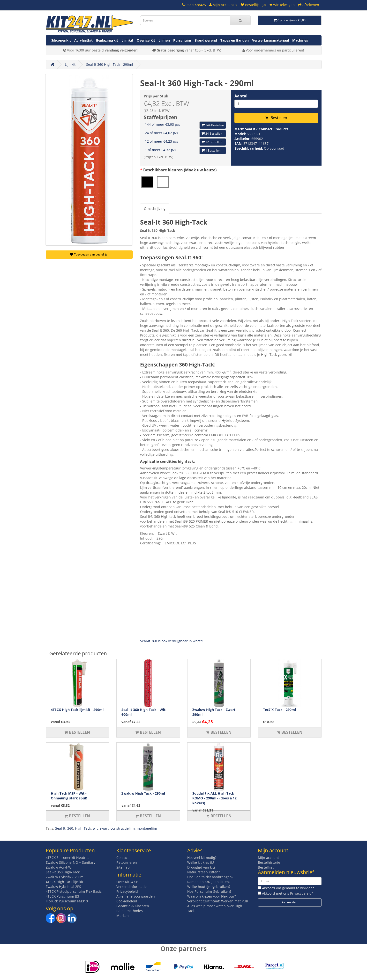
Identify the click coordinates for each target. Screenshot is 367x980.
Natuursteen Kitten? (204, 872)
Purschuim (182, 40)
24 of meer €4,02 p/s (161, 133)
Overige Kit (146, 40)
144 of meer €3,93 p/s (162, 124)
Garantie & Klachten (133, 906)
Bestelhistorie (269, 862)
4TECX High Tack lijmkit (64, 882)
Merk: (240, 129)
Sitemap (123, 867)
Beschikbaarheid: (249, 148)
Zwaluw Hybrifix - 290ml (65, 877)
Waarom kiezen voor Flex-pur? (212, 896)
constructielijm (123, 828)
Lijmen (164, 40)
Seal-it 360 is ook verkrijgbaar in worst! (171, 641)
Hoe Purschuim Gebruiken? (209, 891)
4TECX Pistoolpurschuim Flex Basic (74, 891)
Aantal (241, 96)
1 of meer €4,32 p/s (161, 150)
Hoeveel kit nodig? (202, 858)
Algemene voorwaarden (136, 896)
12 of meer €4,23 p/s (161, 141)
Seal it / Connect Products (267, 129)
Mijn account (268, 858)
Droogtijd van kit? (201, 867)
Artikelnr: (243, 139)
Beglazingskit (107, 40)
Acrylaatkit (83, 40)
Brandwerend (206, 40)
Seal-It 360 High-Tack (63, 872)
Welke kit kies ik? (201, 862)
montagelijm (147, 828)
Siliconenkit (61, 40)
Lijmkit (127, 40)
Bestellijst (266, 867)
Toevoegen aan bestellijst (89, 254)
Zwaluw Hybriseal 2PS (63, 887)
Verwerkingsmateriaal (270, 40)
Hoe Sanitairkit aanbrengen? (210, 877)
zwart (104, 828)
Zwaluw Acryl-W (59, 867)
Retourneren (127, 862)
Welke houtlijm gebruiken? (209, 887)
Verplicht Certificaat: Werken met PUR (218, 901)
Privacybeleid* (302, 893)
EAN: (239, 143)
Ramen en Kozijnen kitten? (209, 882)
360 (70, 828)
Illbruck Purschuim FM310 (67, 901)
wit (95, 828)
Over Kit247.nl (128, 882)
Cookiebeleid (127, 901)
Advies (195, 850)
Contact (123, 858)
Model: (241, 134)
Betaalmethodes (130, 911)
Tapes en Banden (235, 40)
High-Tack (83, 828)
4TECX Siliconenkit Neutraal (68, 858)
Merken (123, 916)
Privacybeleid (127, 891)
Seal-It (60, 828)
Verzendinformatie (131, 887)
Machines (300, 40)
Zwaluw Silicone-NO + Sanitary (71, 862)
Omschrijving (155, 208)
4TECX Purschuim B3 (62, 896)
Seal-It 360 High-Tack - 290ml (110, 64)
